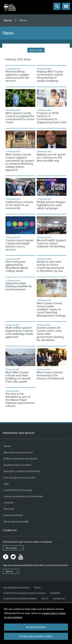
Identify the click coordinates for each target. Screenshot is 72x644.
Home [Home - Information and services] (7, 446)
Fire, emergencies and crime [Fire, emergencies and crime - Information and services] (19, 478)
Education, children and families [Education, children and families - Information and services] (22, 471)
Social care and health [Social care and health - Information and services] (16, 522)
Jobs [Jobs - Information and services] (6, 484)
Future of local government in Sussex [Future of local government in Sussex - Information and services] (24, 593)
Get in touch (14, 548)
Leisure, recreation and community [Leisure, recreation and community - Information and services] (23, 496)
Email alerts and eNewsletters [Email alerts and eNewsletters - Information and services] (20, 599)
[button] (66, 6)
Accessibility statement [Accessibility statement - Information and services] (16, 588)
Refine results (36, 50)
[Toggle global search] (57, 6)
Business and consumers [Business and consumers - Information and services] (17, 465)
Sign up (12, 571)
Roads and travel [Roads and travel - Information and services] (13, 515)
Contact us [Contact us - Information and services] (59, 599)
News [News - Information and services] (37, 588)
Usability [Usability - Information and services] (55, 593)
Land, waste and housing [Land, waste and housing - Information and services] (18, 490)
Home (8, 20)
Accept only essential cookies (36, 636)
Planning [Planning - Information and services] (9, 509)
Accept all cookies (36, 627)
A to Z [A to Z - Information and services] (45, 599)
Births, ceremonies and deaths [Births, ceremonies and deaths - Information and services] (21, 459)
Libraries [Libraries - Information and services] (8, 503)
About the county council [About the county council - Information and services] (18, 452)
